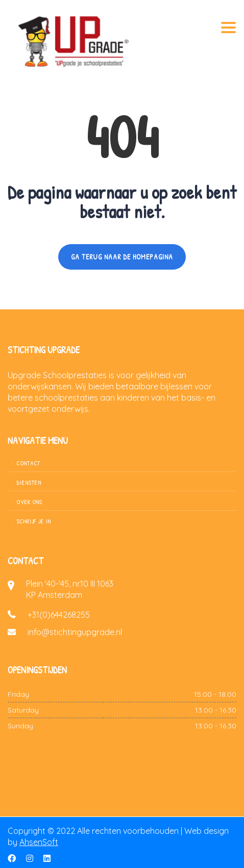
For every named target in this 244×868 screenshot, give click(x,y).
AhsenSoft (39, 842)
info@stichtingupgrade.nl (75, 632)
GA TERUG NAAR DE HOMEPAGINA (122, 257)
